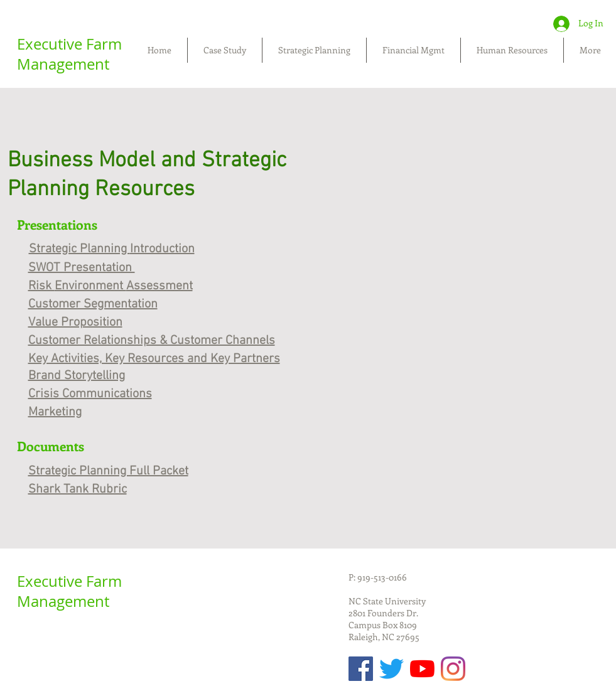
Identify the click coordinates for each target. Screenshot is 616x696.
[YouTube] (422, 669)
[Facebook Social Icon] (361, 669)
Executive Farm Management (69, 54)
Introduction (162, 249)
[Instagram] (453, 669)
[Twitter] (392, 669)
